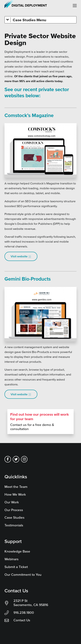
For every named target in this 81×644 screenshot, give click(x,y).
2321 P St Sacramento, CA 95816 (31, 603)
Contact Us (22, 620)
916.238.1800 (24, 613)
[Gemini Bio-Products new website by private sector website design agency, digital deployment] (40, 314)
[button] (75, 6)
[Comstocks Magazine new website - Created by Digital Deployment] (40, 150)
